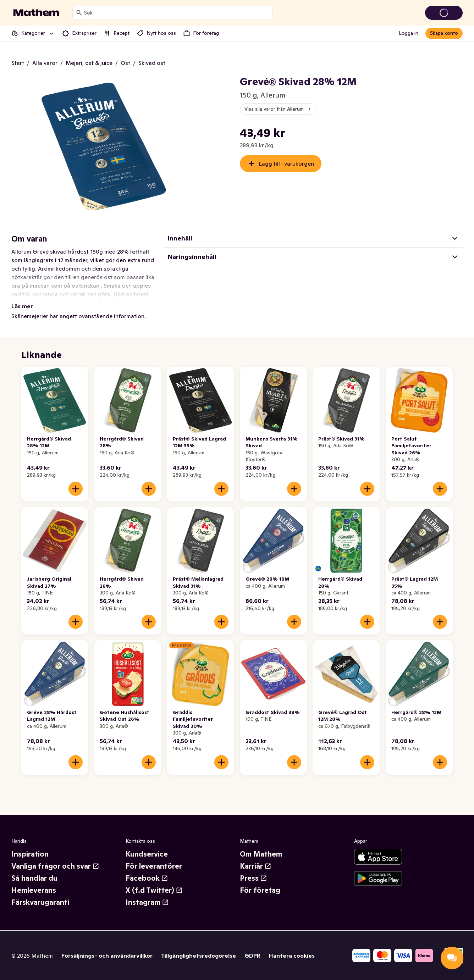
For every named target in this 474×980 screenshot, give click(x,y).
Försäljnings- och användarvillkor (107, 956)
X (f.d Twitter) (154, 890)
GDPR (252, 956)
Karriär (256, 866)
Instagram (147, 902)
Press (253, 878)
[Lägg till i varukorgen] (76, 489)
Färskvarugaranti (40, 902)
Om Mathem (261, 854)
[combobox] (177, 13)
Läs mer (22, 306)
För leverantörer (154, 866)
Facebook (147, 878)
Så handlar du (34, 878)
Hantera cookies (292, 956)
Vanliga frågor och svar (55, 866)
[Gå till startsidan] (36, 13)
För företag (260, 890)
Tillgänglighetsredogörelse (199, 956)
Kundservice (147, 854)
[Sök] (79, 13)
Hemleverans (34, 890)
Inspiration (30, 854)
